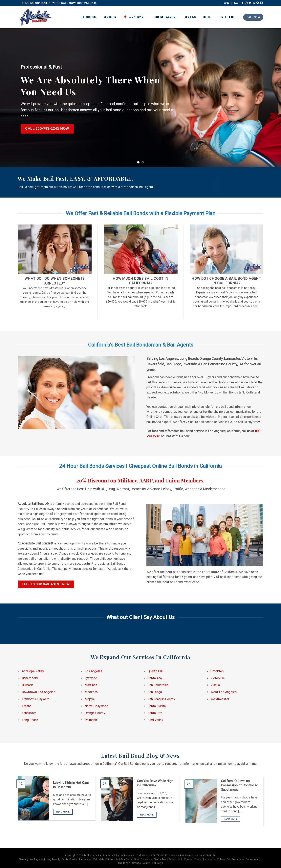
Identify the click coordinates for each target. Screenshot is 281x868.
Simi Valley (155, 720)
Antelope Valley (33, 671)
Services (110, 17)
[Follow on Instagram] (246, 3)
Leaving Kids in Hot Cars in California (71, 785)
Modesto (91, 692)
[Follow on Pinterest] (258, 3)
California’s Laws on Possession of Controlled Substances (240, 785)
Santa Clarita (157, 706)
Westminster (220, 699)
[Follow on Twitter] (250, 3)
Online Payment (166, 17)
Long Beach (30, 720)
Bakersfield (30, 678)
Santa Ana (155, 678)
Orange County (95, 713)
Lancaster (29, 713)
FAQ (236, 3)
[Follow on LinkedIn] (261, 3)
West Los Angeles (224, 692)
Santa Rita (155, 713)
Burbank (27, 685)
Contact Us (226, 17)
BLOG (227, 3)
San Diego (155, 692)
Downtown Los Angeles (39, 692)
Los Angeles (93, 671)
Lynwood (91, 678)
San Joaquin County (161, 699)
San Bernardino (158, 685)
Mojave (90, 699)
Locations (135, 17)
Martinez (91, 685)
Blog (207, 17)
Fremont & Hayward (36, 699)
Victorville (218, 678)
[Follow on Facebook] (242, 3)
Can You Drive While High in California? (155, 783)
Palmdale (91, 720)
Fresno (27, 706)
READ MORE (63, 812)
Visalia (215, 685)
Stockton (217, 671)
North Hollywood (96, 706)
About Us (89, 17)
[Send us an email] (254, 3)
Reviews (190, 17)
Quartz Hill (155, 671)
